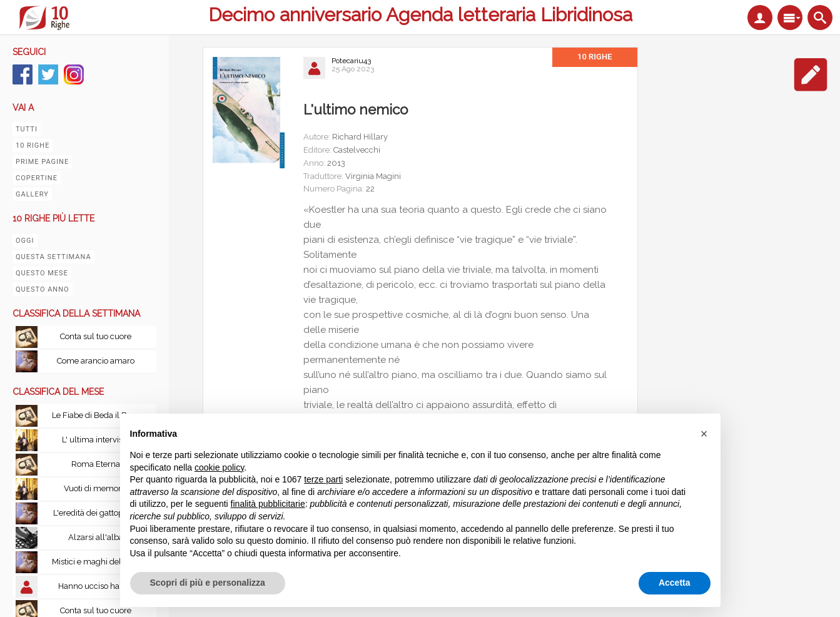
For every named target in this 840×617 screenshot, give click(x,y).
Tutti (27, 129)
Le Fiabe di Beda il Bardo (98, 415)
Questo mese (42, 273)
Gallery (32, 194)
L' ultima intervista (96, 440)
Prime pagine (42, 162)
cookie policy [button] (219, 467)
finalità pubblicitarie (268, 504)
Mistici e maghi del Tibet (97, 562)
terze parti (323, 479)
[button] (704, 434)
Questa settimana (53, 257)
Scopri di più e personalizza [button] (208, 583)
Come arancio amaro (96, 361)
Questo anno (43, 289)
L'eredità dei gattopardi (95, 513)
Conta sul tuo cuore (96, 336)
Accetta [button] (675, 583)
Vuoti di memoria (96, 488)
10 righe (33, 145)
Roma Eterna (96, 464)
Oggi (25, 241)
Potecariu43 (351, 61)
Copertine (37, 178)
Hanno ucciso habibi (96, 586)
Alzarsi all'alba (96, 537)
